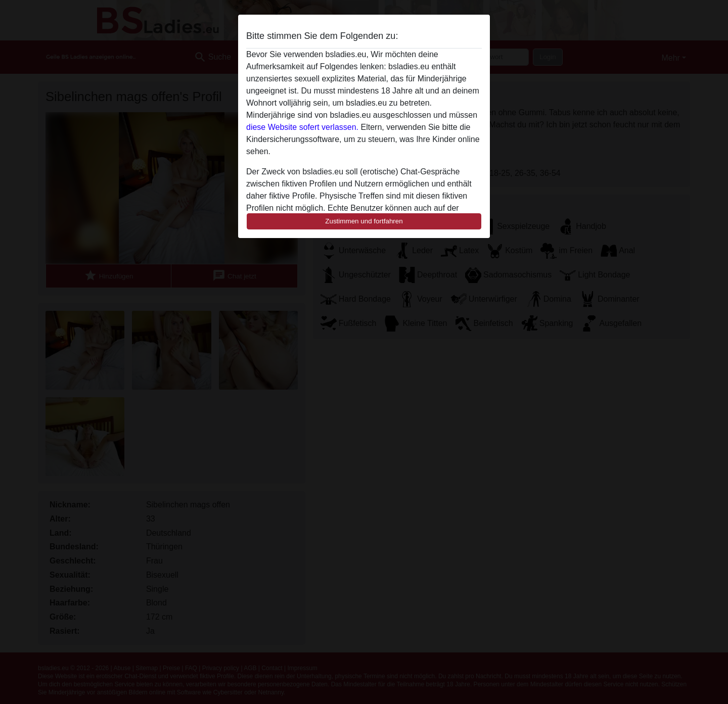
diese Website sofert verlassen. (302, 127)
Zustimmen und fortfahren (364, 221)
